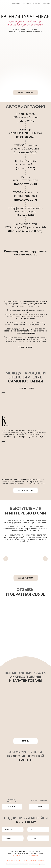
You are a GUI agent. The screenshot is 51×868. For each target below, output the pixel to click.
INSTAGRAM (9, 830)
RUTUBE (34, 838)
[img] (19, 830)
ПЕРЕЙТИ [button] (25, 741)
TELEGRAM (9, 838)
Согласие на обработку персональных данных (26, 864)
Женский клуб (37, 4)
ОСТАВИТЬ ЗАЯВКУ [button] (26, 347)
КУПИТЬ (12, 807)
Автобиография (16, 4)
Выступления (46, 4)
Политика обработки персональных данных (25, 860)
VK (32, 830)
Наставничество (27, 4)
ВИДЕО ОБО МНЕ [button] (25, 93)
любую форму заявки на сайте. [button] (25, 855)
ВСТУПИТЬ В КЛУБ (26, 490)
